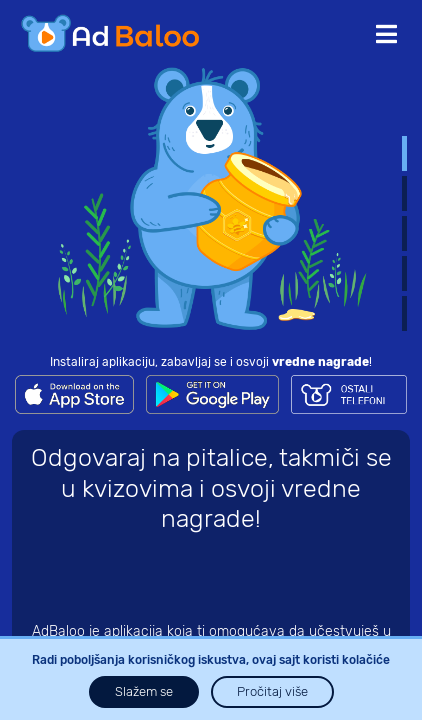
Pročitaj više (272, 691)
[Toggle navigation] (386, 35)
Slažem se (144, 691)
